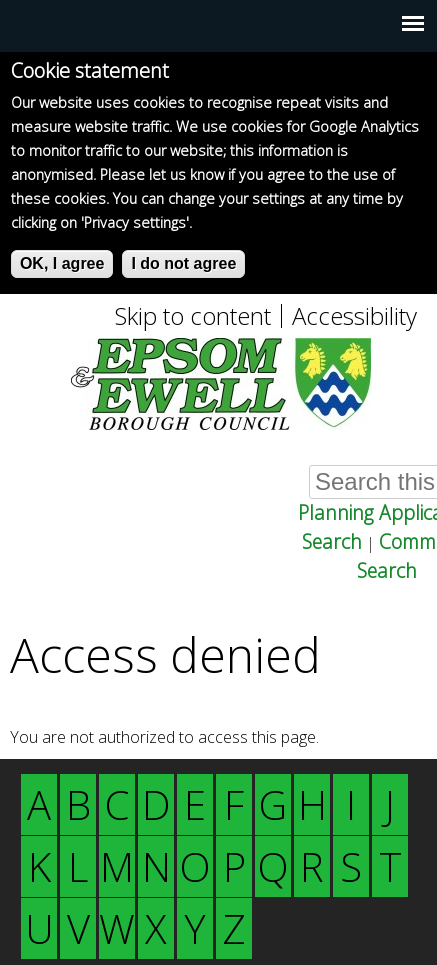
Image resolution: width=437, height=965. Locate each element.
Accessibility (354, 316)
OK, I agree (62, 263)
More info (229, 222)
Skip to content (193, 316)
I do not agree (183, 263)
